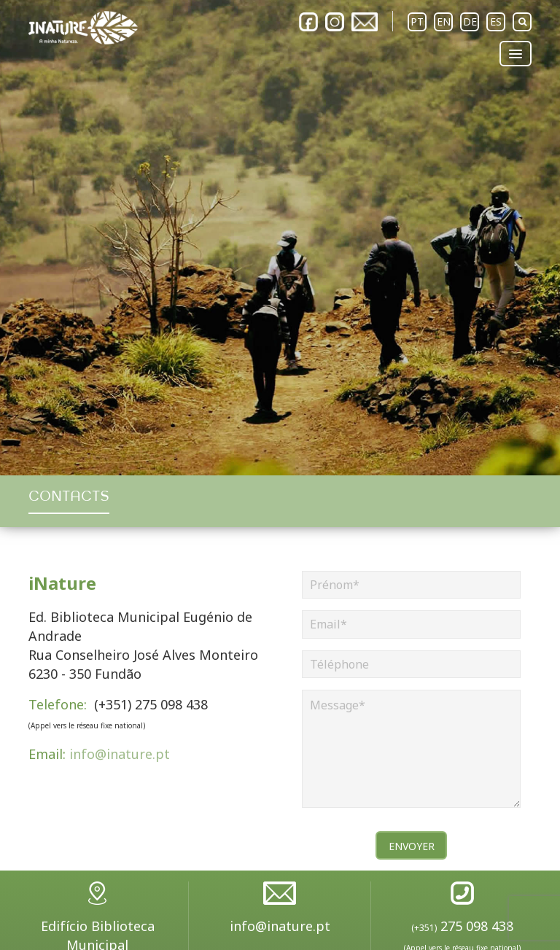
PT (417, 22)
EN (444, 22)
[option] (280, 238)
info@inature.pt (99, 754)
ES (496, 22)
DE (470, 22)
